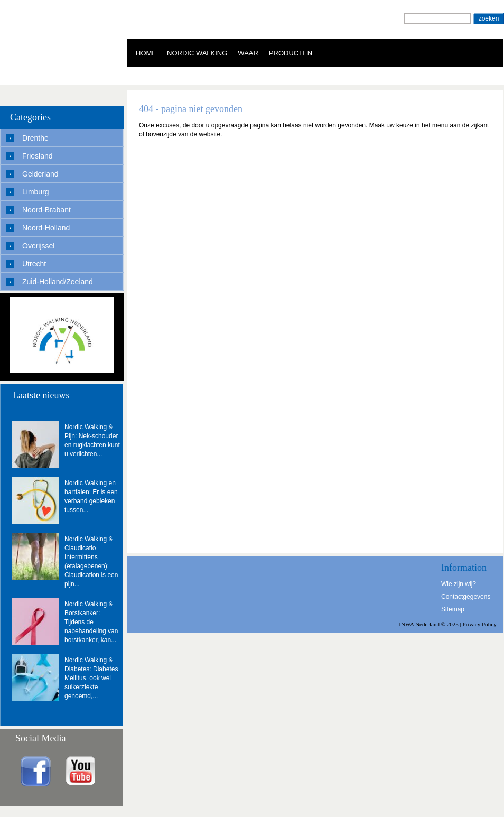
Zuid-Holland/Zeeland (58, 282)
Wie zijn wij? (459, 584)
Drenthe (35, 138)
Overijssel (38, 246)
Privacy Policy (480, 624)
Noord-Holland (46, 228)
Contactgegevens (466, 597)
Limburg (36, 192)
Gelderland (40, 174)
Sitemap (453, 609)
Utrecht (34, 264)
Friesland (38, 156)
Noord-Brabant (46, 210)
